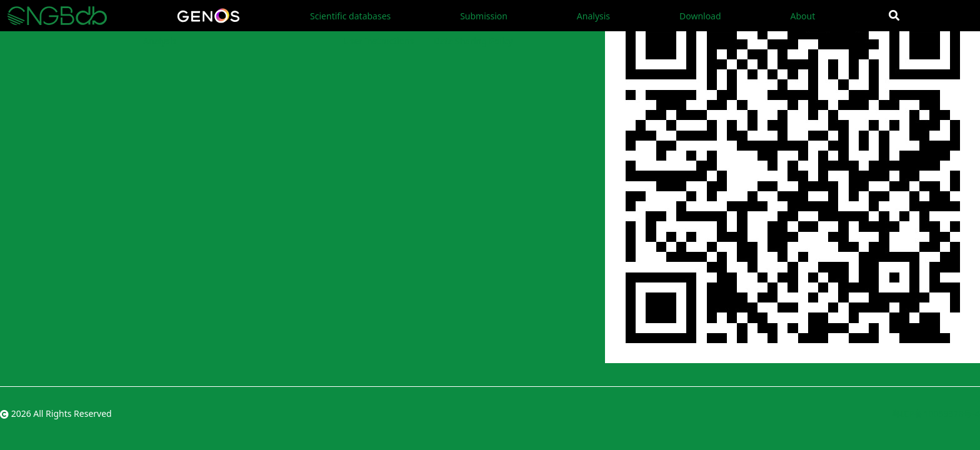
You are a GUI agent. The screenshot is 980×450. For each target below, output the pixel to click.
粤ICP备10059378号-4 (936, 413)
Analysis (593, 16)
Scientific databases (350, 16)
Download (700, 16)
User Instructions (378, 41)
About (802, 16)
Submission (484, 16)
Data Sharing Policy (473, 41)
